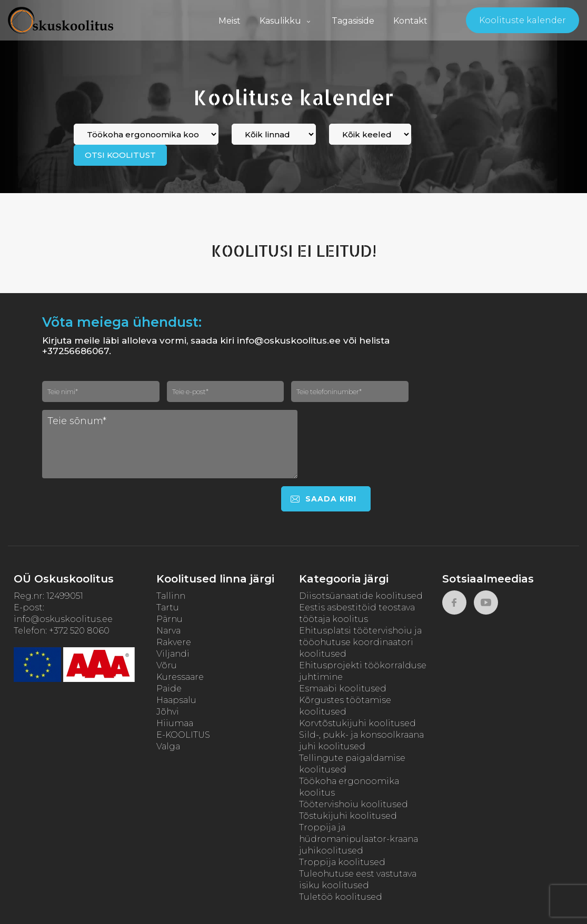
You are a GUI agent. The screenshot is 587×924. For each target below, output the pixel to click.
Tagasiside (353, 21)
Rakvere (174, 642)
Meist (230, 21)
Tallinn (171, 596)
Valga (168, 746)
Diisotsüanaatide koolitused (361, 596)
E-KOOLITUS (183, 735)
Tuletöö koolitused (341, 897)
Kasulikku (286, 21)
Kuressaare (180, 677)
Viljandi (173, 654)
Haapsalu (176, 700)
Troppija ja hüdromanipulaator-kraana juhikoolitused (359, 839)
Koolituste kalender (523, 20)
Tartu (168, 607)
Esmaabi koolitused (343, 689)
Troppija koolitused (342, 862)
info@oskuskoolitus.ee (63, 619)
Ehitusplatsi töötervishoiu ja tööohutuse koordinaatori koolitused (360, 642)
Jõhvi (168, 712)
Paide (169, 689)
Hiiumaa (175, 723)
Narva (168, 631)
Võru (167, 665)
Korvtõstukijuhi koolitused (357, 723)
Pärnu (170, 619)
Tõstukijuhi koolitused (348, 816)
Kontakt (410, 21)
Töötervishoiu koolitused (354, 804)
